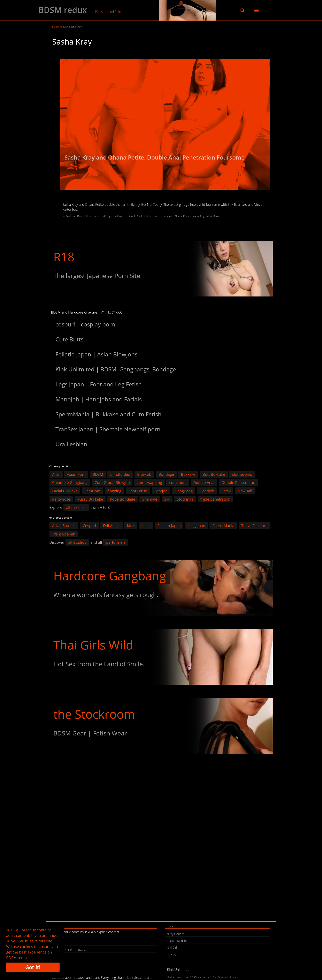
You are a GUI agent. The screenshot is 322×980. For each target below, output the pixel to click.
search (59, 956)
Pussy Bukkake (90, 499)
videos (118, 216)
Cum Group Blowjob (112, 483)
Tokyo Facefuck (254, 526)
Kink (131, 526)
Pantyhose (61, 499)
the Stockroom (94, 714)
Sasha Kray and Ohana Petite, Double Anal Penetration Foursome (155, 157)
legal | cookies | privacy (70, 950)
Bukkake (188, 474)
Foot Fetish (138, 491)
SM (167, 499)
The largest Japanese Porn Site (97, 276)
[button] (242, 10)
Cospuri (89, 526)
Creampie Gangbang (70, 483)
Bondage (166, 474)
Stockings (185, 499)
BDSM (98, 474)
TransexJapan (64, 534)
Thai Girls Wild (93, 645)
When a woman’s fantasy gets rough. (106, 595)
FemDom (93, 491)
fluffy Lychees (176, 934)
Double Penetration (88, 216)
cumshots (178, 483)
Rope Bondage (122, 499)
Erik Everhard (152, 216)
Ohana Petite (182, 216)
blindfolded (120, 474)
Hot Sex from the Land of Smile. (99, 664)
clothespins (242, 474)
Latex (226, 491)
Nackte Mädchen (178, 941)
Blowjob (144, 474)
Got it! (33, 967)
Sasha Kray (198, 216)
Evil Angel (107, 216)
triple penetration (215, 499)
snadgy (172, 954)
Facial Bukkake (65, 491)
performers (116, 542)
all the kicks (76, 507)
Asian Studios (64, 526)
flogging (114, 491)
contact (59, 943)
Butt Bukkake (214, 474)
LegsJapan (196, 526)
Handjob (207, 491)
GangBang (184, 491)
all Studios (77, 542)
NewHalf (245, 491)
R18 (64, 257)
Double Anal (135, 216)
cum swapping (149, 483)
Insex (146, 526)
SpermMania (223, 526)
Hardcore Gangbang (110, 576)
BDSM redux (63, 10)
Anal (56, 474)
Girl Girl (172, 947)
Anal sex (70, 216)
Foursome (167, 216)
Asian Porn (76, 474)
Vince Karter (214, 216)
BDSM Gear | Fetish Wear (90, 733)
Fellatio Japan (169, 526)
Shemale (150, 499)
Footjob (161, 491)
